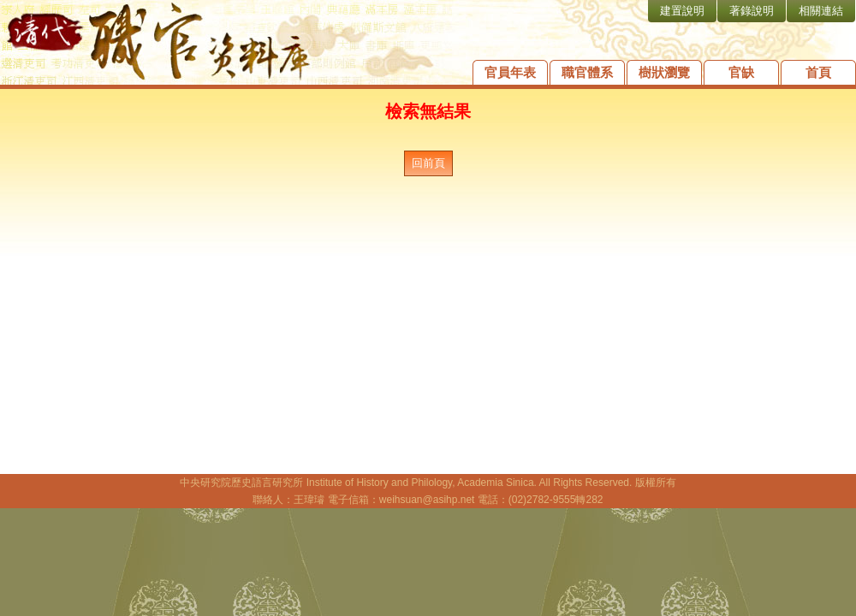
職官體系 (587, 72)
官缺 (741, 72)
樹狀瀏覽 (664, 72)
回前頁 (428, 163)
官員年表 (510, 72)
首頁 (818, 72)
